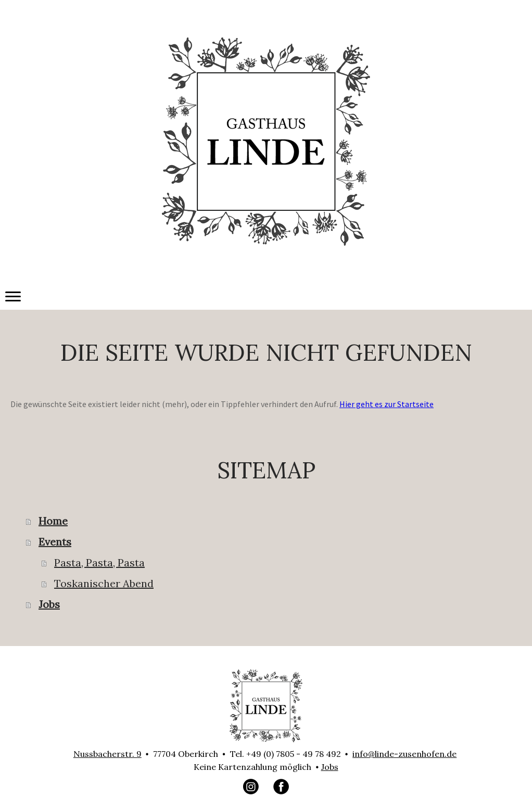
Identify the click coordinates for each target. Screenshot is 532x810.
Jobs (49, 604)
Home (53, 521)
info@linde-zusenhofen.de (404, 754)
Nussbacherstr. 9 (107, 754)
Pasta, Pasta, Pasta (99, 562)
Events (55, 542)
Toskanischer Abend (104, 583)
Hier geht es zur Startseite (387, 404)
